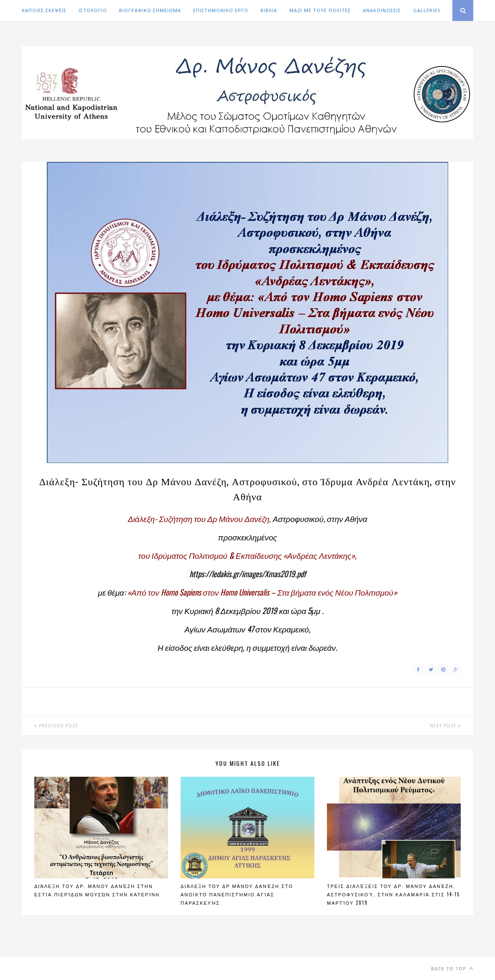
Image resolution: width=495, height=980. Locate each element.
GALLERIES (427, 10)
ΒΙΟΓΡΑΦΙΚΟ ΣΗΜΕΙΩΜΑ (150, 10)
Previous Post (56, 726)
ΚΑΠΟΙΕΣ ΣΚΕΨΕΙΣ (44, 10)
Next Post (445, 726)
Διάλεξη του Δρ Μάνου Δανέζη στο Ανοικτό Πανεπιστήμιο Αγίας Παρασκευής (237, 894)
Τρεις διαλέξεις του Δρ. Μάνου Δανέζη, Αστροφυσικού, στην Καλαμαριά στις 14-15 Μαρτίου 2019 (393, 894)
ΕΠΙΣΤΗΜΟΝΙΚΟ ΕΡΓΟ (221, 10)
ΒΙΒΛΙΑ (269, 10)
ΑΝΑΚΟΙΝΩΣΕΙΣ (382, 10)
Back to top (452, 968)
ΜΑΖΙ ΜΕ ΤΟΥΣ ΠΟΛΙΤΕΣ (320, 10)
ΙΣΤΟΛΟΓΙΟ (93, 10)
